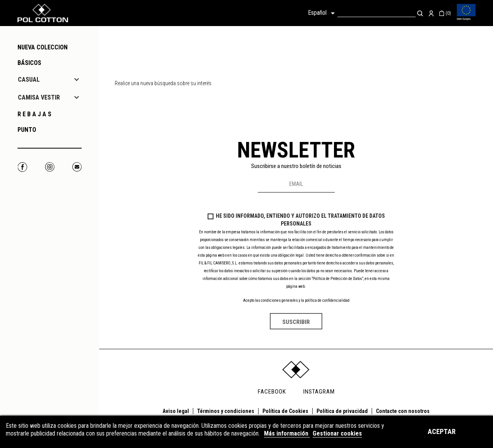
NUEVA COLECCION (43, 47)
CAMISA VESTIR (39, 97)
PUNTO (27, 130)
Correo (77, 167)
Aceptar (442, 431)
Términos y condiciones (226, 411)
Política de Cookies (285, 411)
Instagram (50, 167)
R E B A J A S (34, 114)
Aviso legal (176, 411)
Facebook (22, 167)
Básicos (29, 63)
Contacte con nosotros (403, 411)
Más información (287, 433)
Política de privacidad (342, 411)
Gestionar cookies (337, 433)
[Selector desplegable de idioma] (323, 13)
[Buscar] (377, 13)
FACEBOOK (272, 392)
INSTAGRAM (319, 392)
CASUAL (29, 80)
